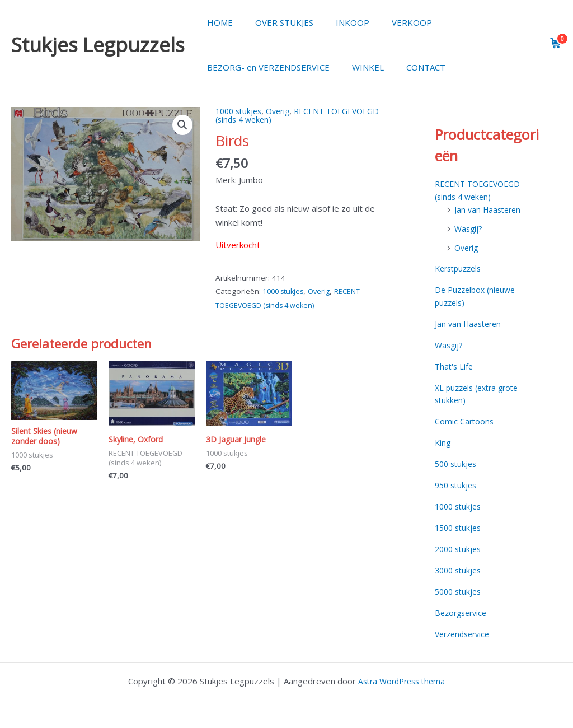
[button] (182, 125)
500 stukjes (457, 463)
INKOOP (339, 22)
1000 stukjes (241, 111)
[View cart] (556, 43)
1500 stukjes (460, 526)
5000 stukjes (460, 589)
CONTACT (412, 67)
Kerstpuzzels (461, 268)
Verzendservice (465, 632)
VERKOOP (392, 22)
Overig (283, 111)
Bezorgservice (463, 610)
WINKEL (360, 67)
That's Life (455, 365)
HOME (217, 22)
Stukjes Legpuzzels (98, 45)
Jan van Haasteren (490, 209)
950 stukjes (457, 483)
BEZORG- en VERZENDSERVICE (266, 67)
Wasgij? (469, 228)
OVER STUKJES (276, 22)
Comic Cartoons (465, 420)
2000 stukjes (460, 547)
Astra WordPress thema (402, 679)
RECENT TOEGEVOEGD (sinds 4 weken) (276, 115)
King (443, 441)
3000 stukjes (460, 568)
